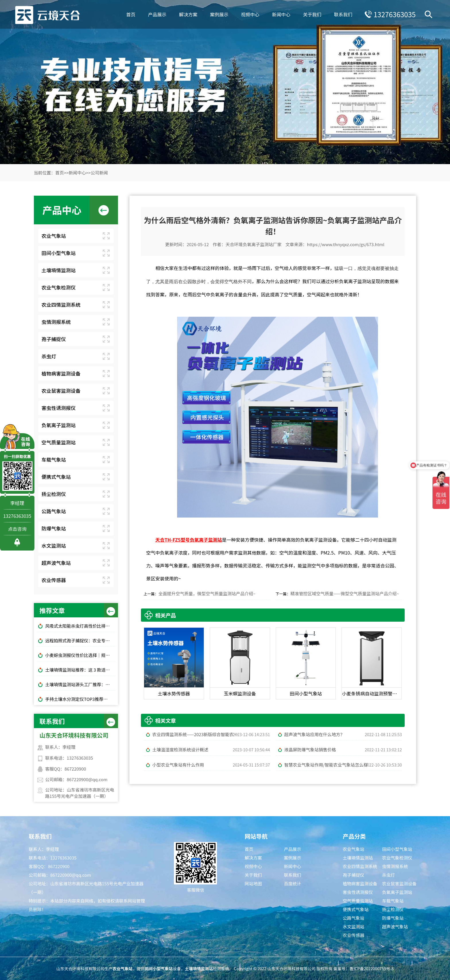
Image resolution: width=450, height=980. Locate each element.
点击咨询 (17, 529)
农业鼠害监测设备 (61, 391)
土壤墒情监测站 (59, 270)
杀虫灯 (49, 356)
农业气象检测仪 (59, 287)
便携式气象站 (56, 477)
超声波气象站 (56, 563)
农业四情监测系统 (61, 305)
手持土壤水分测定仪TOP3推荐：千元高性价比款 (80, 699)
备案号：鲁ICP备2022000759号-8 (364, 969)
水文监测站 (54, 546)
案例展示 (219, 14)
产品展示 (157, 14)
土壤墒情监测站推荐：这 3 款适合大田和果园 (80, 670)
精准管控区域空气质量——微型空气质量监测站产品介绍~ (345, 593)
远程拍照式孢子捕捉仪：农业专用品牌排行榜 (80, 640)
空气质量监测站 (59, 442)
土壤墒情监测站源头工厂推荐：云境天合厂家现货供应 (80, 684)
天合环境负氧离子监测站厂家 (254, 244)
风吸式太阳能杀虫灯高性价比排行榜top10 (80, 626)
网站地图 (253, 883)
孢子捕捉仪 (54, 339)
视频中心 (250, 14)
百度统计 (292, 883)
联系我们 (343, 14)
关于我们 (312, 14)
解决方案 (188, 14)
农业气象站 (54, 236)
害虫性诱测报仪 (59, 408)
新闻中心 (281, 14)
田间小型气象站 (59, 253)
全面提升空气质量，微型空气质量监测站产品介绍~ (207, 593)
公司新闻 (99, 173)
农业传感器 (54, 580)
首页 (131, 14)
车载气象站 (54, 459)
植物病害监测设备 (61, 373)
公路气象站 (54, 511)
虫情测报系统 (56, 322)
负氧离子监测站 (59, 425)
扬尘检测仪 (54, 494)
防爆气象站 (54, 528)
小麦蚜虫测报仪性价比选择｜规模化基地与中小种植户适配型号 (80, 655)
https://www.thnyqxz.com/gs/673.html (346, 244)
